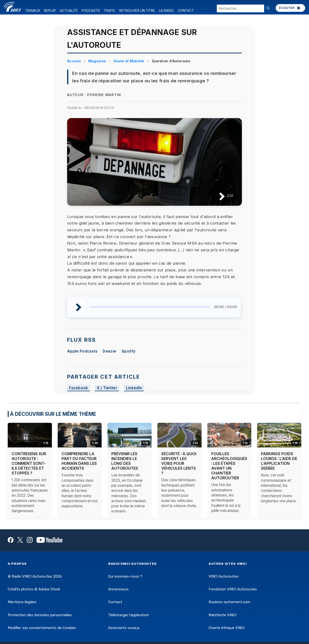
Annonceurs (118, 589)
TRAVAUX (33, 11)
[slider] (150, 307)
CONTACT (186, 11)
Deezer (110, 351)
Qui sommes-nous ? (125, 576)
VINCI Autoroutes (224, 576)
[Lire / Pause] (218, 196)
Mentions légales (22, 602)
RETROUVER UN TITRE (137, 11)
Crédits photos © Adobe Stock (34, 589)
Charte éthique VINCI (227, 628)
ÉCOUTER (290, 8)
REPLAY (50, 11)
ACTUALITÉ (69, 11)
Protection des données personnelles (40, 615)
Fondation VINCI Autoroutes (233, 589)
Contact (115, 602)
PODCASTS (91, 11)
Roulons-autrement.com (229, 602)
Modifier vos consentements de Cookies (42, 628)
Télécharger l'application (129, 615)
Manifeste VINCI (222, 615)
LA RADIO (166, 11)
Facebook (79, 388)
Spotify (129, 351)
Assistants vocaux (124, 628)
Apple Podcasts (82, 351)
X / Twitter (107, 388)
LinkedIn (134, 388)
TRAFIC (110, 11)
